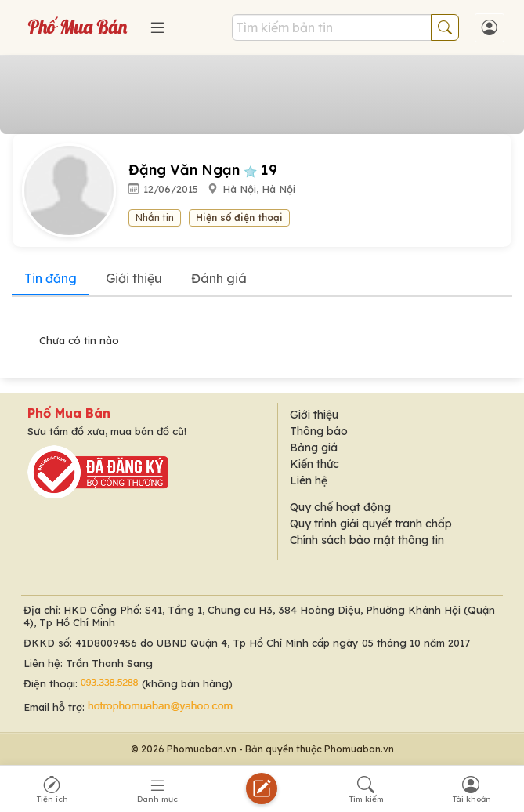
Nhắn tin (155, 217)
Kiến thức (314, 464)
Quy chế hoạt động (340, 507)
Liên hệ (309, 480)
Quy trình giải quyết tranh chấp (371, 524)
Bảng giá (314, 448)
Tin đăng (51, 278)
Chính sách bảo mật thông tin (367, 540)
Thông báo (319, 431)
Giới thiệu (134, 278)
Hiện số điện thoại (239, 217)
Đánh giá (219, 278)
